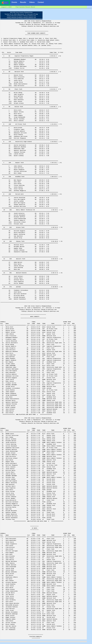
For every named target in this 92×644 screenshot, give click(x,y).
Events (14, 2)
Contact (41, 2)
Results (23, 2)
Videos (32, 2)
